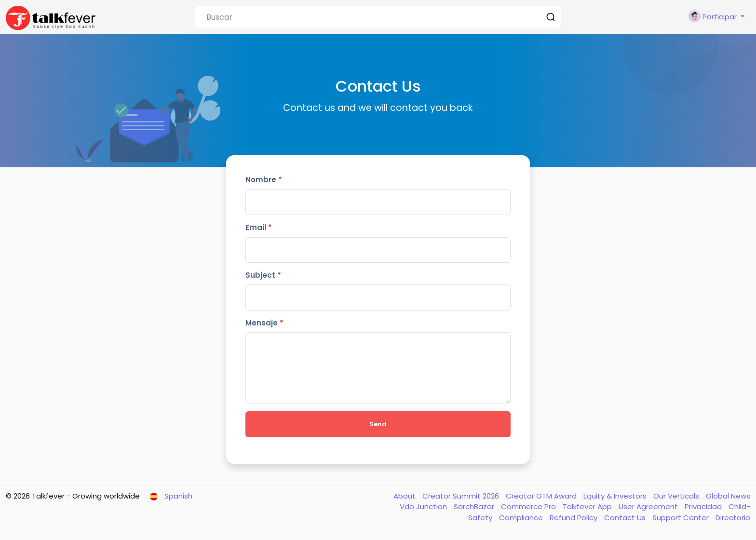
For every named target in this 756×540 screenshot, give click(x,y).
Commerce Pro (529, 506)
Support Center (682, 518)
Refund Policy (574, 518)
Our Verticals (677, 496)
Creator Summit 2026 (462, 496)
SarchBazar (475, 506)
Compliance (522, 518)
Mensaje (264, 323)
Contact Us (626, 518)
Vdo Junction (424, 506)
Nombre (264, 180)
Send (378, 424)
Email (259, 227)
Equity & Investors (616, 496)
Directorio (733, 518)
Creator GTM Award (542, 496)
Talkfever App (588, 506)
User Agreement (649, 506)
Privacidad (704, 506)
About (405, 496)
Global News (728, 496)
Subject (263, 275)
